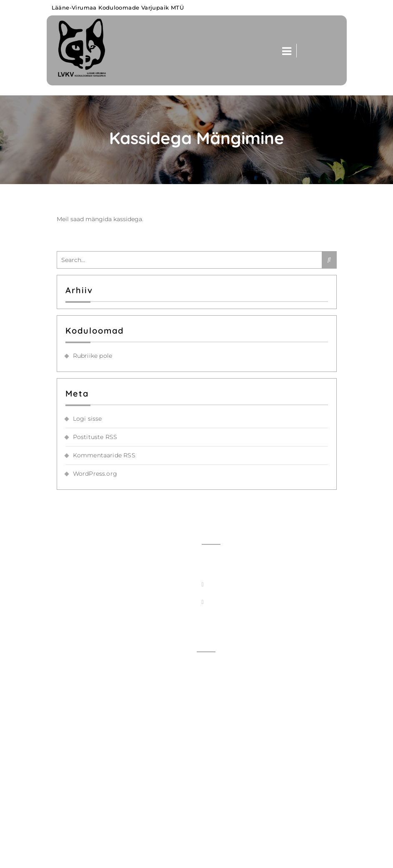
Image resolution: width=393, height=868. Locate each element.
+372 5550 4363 (233, 600)
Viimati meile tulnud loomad (245, 700)
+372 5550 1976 (230, 617)
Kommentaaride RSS (104, 455)
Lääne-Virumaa (90, 857)
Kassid (211, 734)
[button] (284, 51)
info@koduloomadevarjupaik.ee (257, 582)
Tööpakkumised (225, 768)
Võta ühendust (223, 683)
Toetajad (214, 802)
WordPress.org (95, 474)
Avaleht (213, 666)
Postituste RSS (95, 437)
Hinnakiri (215, 751)
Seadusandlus (222, 819)
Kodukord (216, 785)
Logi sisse (88, 419)
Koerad (212, 717)
